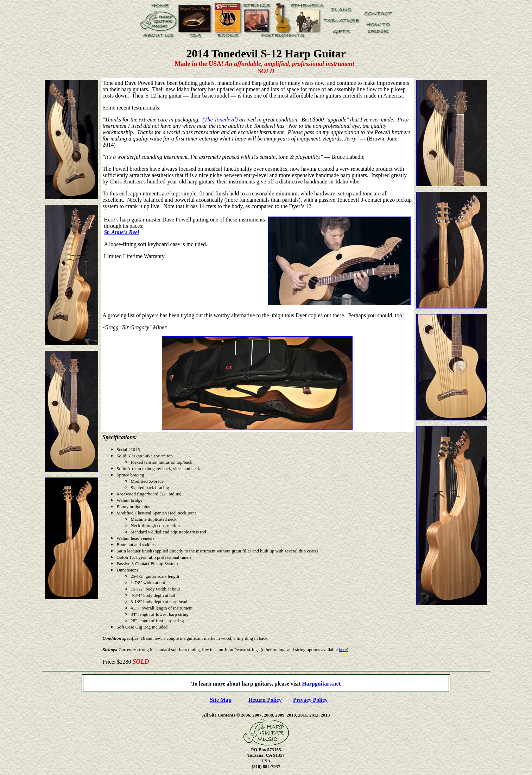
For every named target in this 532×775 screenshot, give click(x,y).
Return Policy (265, 700)
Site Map (221, 700)
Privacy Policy (310, 700)
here (343, 649)
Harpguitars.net (321, 684)
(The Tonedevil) (220, 120)
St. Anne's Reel (121, 232)
